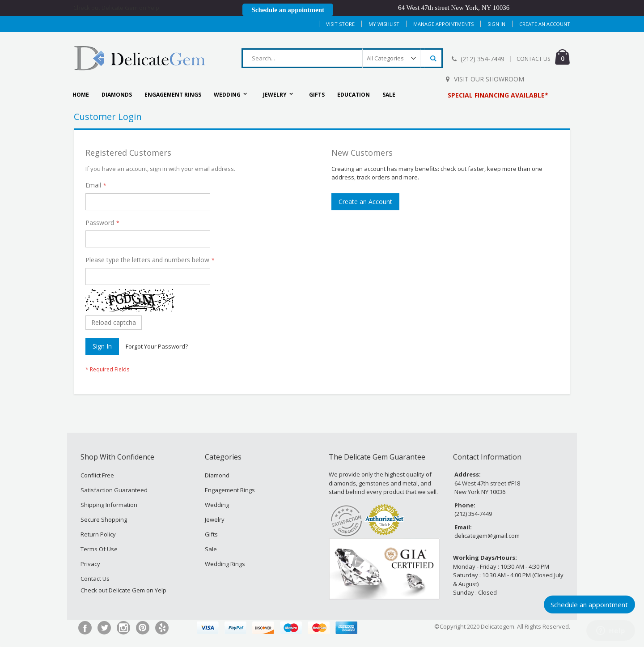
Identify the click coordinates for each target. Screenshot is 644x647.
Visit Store (340, 24)
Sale (211, 549)
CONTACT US (533, 59)
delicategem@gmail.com (487, 536)
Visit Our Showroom (489, 79)
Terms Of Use (99, 549)
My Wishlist (384, 24)
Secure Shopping (104, 519)
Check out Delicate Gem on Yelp (116, 8)
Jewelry (215, 519)
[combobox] (342, 58)
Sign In (496, 24)
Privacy (90, 564)
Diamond (217, 475)
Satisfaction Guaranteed (114, 490)
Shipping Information (109, 505)
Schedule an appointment (288, 10)
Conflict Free (97, 475)
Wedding (217, 505)
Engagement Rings (230, 490)
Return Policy (98, 534)
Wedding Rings (225, 564)
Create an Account (545, 24)
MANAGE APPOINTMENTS (443, 24)
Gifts (211, 534)
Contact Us (95, 579)
